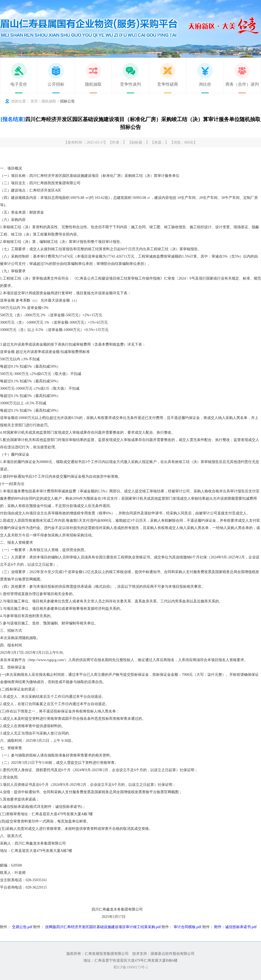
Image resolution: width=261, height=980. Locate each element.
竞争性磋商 (168, 84)
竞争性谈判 (130, 84)
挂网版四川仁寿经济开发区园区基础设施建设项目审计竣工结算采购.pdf (103, 927)
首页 (34, 101)
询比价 (205, 84)
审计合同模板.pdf (188, 927)
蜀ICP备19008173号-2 (130, 967)
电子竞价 (19, 84)
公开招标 (56, 84)
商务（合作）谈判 (242, 84)
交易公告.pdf (22, 927)
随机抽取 (93, 84)
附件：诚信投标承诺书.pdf (235, 927)
